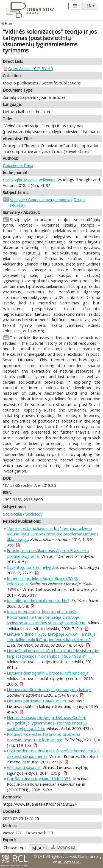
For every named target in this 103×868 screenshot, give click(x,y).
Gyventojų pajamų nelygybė (32, 567)
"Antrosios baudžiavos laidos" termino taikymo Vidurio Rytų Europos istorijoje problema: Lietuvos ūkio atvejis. (53, 534)
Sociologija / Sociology (23, 514)
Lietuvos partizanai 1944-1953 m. (37, 701)
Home (10, 24)
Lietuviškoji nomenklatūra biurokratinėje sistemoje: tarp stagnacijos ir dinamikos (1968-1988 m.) (53, 653)
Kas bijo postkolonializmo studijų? (38, 601)
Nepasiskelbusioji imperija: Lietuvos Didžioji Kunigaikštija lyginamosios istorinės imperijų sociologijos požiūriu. (47, 723)
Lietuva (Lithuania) (55, 200)
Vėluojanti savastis (24, 767)
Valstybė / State (24, 200)
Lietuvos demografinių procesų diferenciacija (48, 673)
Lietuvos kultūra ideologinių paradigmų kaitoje (49, 690)
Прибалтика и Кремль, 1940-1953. (39, 779)
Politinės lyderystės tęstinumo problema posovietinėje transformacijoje (44, 737)
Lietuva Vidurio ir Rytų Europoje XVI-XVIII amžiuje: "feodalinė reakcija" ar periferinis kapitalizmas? (52, 637)
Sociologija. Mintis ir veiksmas (29, 180)
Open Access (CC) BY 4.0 (30, 69)
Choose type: (16, 847)
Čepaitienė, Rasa (18, 166)
